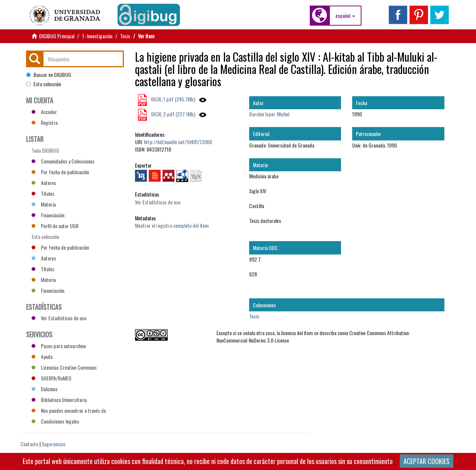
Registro (45, 122)
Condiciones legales (55, 421)
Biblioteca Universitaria (59, 400)
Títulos (43, 193)
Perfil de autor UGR (55, 226)
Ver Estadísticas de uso (158, 202)
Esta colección (44, 84)
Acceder (44, 112)
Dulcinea (44, 389)
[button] (345, 16)
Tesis (125, 36)
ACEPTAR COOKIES (427, 461)
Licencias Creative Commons (64, 367)
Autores (44, 183)
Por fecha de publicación (60, 172)
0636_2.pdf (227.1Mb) (173, 114)
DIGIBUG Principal (57, 36)
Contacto (29, 444)
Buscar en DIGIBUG (49, 75)
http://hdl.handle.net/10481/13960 (178, 142)
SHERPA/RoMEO (52, 378)
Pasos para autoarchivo (59, 346)
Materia (44, 204)
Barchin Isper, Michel (269, 114)
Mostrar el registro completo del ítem (172, 225)
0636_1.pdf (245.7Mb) (173, 99)
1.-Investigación (97, 36)
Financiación (48, 215)
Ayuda (42, 356)
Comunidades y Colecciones (63, 161)
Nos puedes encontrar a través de (69, 410)
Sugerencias (54, 444)
